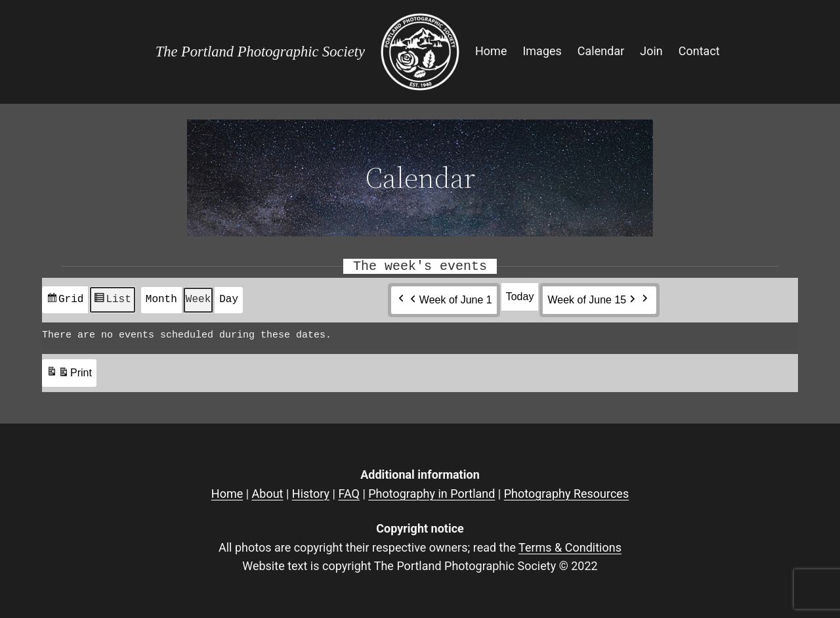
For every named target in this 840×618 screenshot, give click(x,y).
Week (198, 299)
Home (227, 494)
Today (520, 297)
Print (69, 375)
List (112, 303)
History (311, 494)
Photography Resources (566, 494)
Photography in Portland (431, 494)
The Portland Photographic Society (260, 52)
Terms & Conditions (570, 547)
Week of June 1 (450, 300)
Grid (65, 303)
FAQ (348, 494)
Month (161, 299)
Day (229, 299)
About (268, 494)
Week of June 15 (593, 300)
